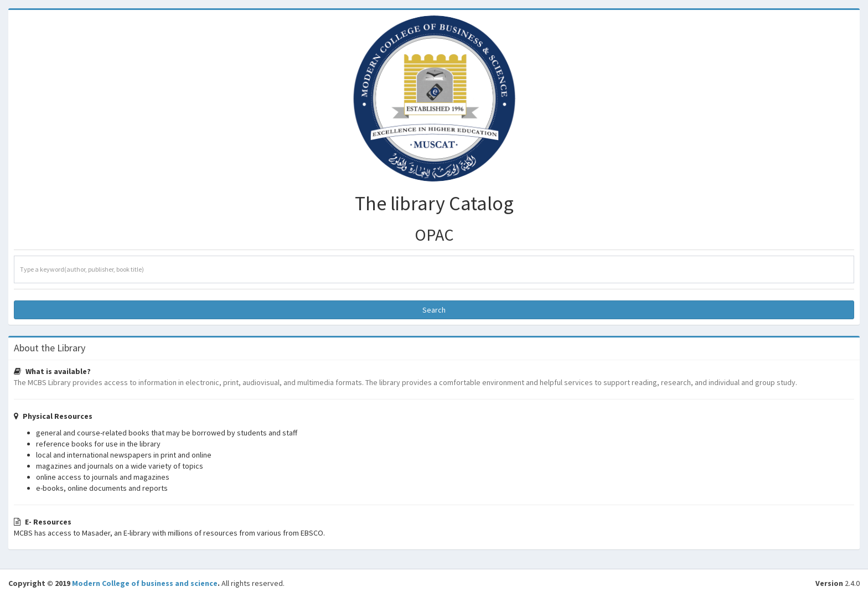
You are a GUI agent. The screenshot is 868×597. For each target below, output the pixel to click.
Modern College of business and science (145, 583)
